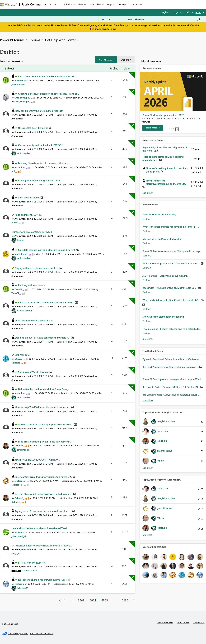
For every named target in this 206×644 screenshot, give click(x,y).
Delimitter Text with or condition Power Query (43, 389)
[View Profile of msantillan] (20, 167)
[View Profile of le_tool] (15, 223)
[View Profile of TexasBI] (18, 289)
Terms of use (183, 622)
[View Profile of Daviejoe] (16, 363)
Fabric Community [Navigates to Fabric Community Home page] (34, 4)
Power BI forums (12, 40)
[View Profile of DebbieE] (19, 445)
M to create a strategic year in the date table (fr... (45, 442)
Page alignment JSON (27, 215)
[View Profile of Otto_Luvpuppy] (22, 98)
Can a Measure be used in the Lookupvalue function (47, 76)
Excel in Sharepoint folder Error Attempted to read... (44, 494)
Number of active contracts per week (32, 232)
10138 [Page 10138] (124, 600)
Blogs (109, 4)
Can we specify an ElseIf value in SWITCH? (41, 145)
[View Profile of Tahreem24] (23, 588)
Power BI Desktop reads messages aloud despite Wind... (173, 379)
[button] (106, 60)
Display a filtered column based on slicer (37, 268)
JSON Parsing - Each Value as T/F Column (165, 276)
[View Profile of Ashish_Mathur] (25, 311)
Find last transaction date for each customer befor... (47, 302)
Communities (95, 4)
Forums (53, 4)
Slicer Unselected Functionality (159, 214)
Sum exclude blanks (29, 197)
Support (135, 4)
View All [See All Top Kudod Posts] (148, 401)
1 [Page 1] (65, 600)
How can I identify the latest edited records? (39, 111)
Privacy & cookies (165, 622)
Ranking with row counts (32, 285)
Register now (109, 29)
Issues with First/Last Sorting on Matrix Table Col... (170, 288)
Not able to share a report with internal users (43, 580)
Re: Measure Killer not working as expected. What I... (171, 395)
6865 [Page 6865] (105, 600)
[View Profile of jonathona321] (21, 81)
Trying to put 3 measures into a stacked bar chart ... (43, 511)
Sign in (177, 12)
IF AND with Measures (31, 563)
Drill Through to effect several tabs (34, 320)
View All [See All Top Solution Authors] (148, 468)
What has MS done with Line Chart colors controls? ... (172, 300)
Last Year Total (22, 355)
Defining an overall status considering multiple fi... (43, 338)
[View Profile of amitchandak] (23, 153)
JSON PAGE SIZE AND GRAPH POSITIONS (37, 460)
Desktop (147, 219)
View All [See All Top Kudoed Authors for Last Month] (148, 535)
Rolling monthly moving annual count (39, 180)
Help (188, 12)
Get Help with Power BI (62, 40)
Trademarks (199, 622)
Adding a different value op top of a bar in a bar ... (46, 424)
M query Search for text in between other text (43, 163)
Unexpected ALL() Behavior (33, 128)
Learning (122, 4)
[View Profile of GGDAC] (18, 359)
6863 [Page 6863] (81, 600)
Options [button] (125, 60)
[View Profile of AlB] (13, 171)
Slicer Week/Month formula (34, 372)
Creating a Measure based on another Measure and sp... (49, 94)
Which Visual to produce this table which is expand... (172, 263)
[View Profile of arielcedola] (20, 481)
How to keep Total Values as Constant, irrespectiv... (43, 407)
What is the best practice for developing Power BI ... (171, 227)
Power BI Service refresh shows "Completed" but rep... (172, 251)
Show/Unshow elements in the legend (163, 317)
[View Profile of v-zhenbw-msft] (29, 570)
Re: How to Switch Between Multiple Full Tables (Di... (171, 387)
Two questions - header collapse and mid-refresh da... (172, 329)
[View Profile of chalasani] (19, 584)
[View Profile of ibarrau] (21, 240)
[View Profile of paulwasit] (19, 532)
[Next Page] (133, 600)
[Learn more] (153, 128)
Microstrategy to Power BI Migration (162, 239)
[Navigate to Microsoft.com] (9, 4)
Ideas (81, 4)
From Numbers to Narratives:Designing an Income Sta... (167, 182)
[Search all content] (164, 19)
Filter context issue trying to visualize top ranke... (42, 477)
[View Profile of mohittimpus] (21, 254)
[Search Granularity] (112, 19)
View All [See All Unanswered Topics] (148, 193)
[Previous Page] (59, 600)
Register (165, 12)
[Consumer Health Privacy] (42, 634)
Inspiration (67, 4)
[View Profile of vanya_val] (16, 553)
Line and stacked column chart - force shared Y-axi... (40, 528)
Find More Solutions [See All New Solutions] (148, 339)
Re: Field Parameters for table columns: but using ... (171, 367)
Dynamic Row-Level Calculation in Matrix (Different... (172, 359)
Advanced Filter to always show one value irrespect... (44, 546)
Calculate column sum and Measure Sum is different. (47, 250)
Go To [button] (198, 12)
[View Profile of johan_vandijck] (19, 536)
